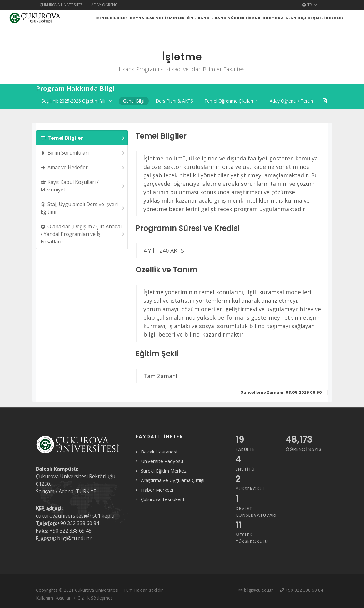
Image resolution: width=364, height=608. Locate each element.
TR (310, 5)
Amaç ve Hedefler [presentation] (83, 167)
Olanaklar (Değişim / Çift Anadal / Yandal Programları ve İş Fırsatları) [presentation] (83, 234)
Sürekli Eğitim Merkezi (164, 471)
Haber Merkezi (157, 490)
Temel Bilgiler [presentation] (83, 138)
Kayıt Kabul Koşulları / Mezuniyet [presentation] (83, 186)
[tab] (82, 138)
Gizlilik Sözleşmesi (96, 598)
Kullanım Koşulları (54, 598)
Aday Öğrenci (105, 5)
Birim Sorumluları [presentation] (83, 153)
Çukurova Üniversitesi (62, 5)
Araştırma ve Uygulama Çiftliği (173, 480)
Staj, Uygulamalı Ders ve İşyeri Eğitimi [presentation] (83, 208)
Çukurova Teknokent (163, 499)
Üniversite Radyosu (162, 461)
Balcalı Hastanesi (159, 452)
